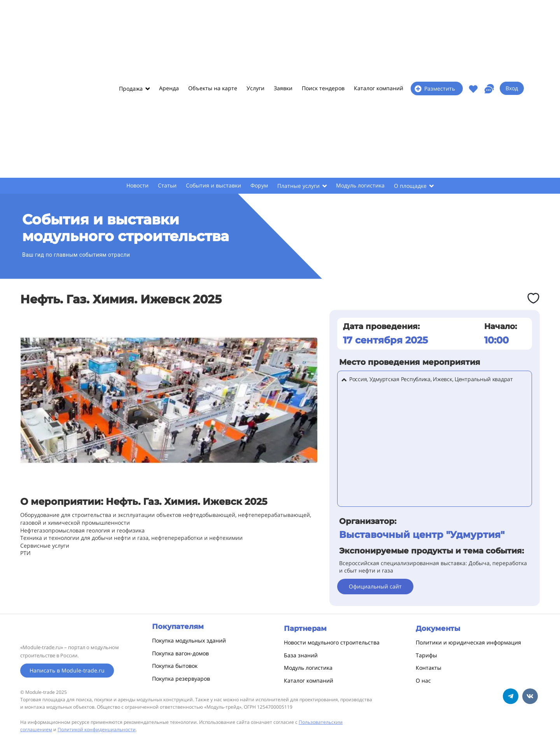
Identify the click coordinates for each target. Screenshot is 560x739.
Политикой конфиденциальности (97, 729)
